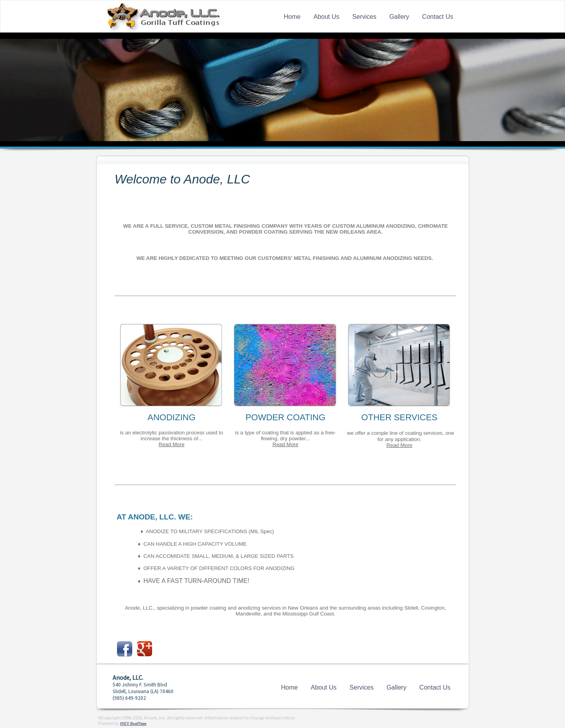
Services (364, 17)
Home (292, 17)
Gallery (399, 17)
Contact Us (438, 17)
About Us (326, 17)
